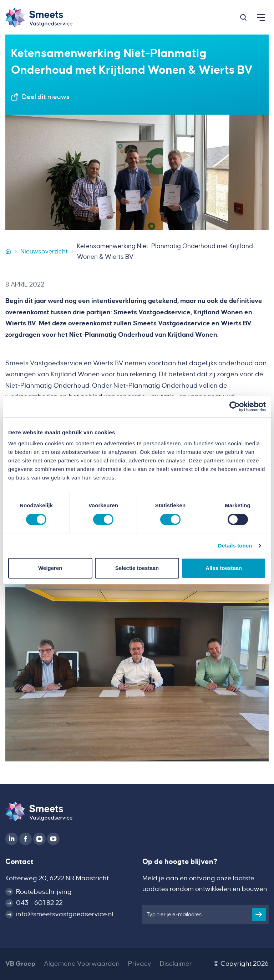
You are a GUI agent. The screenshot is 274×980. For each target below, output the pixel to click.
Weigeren (50, 568)
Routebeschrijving (44, 892)
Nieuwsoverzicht (44, 251)
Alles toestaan (224, 568)
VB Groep (20, 964)
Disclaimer (176, 964)
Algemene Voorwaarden (82, 964)
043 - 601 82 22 (39, 903)
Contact (19, 861)
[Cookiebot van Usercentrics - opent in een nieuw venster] (235, 407)
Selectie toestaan (137, 568)
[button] (243, 17)
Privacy (140, 964)
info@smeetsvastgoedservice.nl (65, 914)
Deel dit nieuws (46, 97)
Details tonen (235, 546)
